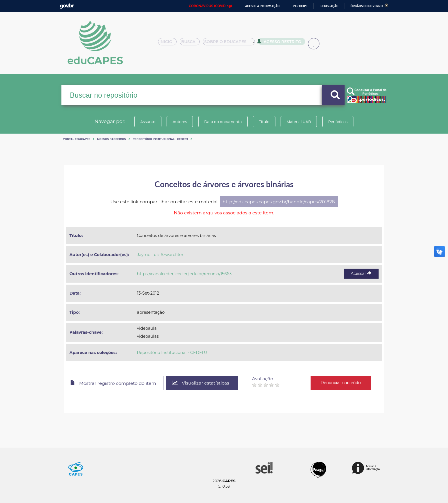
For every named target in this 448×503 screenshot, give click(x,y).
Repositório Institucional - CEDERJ (161, 139)
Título (264, 122)
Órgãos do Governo (367, 6)
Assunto (148, 122)
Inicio (169, 43)
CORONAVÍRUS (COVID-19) (210, 6)
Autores (180, 122)
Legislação (330, 6)
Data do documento (223, 122)
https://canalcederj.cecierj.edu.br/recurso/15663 (184, 274)
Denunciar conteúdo (341, 383)
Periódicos (338, 122)
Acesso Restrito (281, 43)
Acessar (361, 273)
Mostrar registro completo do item (113, 383)
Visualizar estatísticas (201, 383)
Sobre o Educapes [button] (231, 43)
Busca (192, 43)
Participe (300, 6)
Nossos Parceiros (112, 139)
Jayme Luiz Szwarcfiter (160, 255)
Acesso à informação (262, 6)
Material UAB (299, 122)
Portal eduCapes (77, 139)
